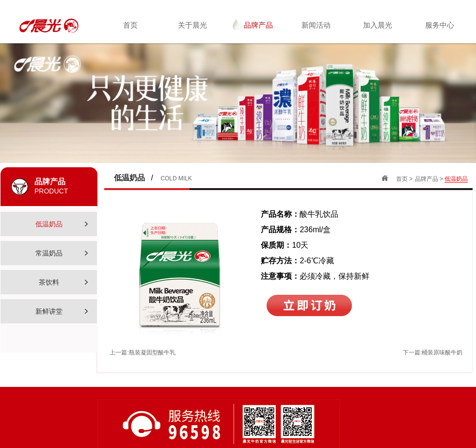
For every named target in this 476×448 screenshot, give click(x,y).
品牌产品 (253, 24)
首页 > (404, 179)
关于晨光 (192, 25)
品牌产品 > (430, 179)
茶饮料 (63, 282)
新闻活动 (316, 25)
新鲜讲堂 (62, 312)
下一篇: (433, 352)
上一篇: (142, 352)
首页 (130, 25)
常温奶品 (62, 253)
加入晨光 (378, 25)
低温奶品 (62, 224)
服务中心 (440, 25)
